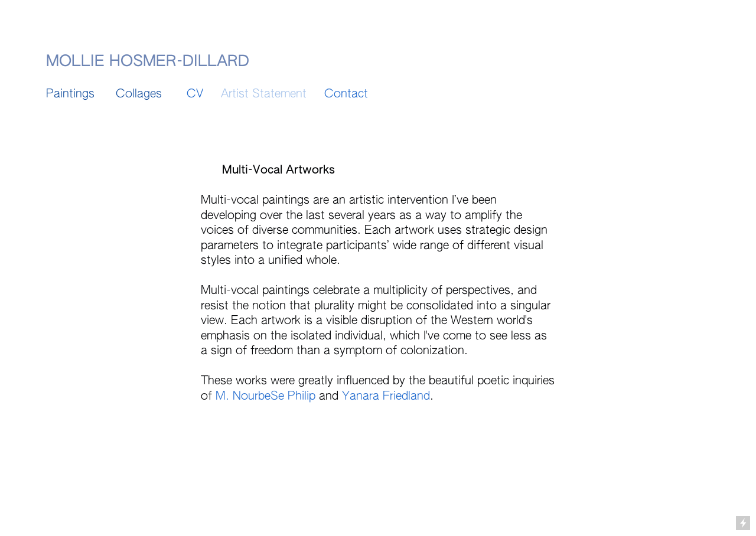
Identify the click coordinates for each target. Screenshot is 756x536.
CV (195, 94)
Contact (348, 94)
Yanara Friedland (386, 396)
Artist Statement (264, 94)
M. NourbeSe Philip (264, 396)
